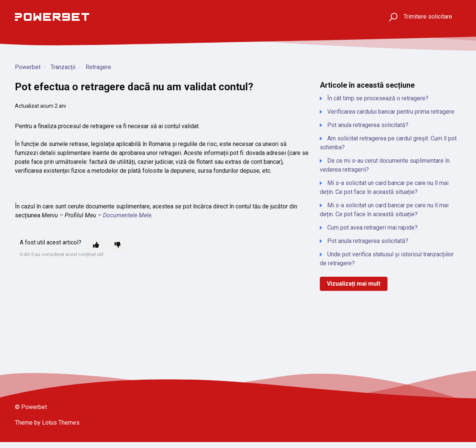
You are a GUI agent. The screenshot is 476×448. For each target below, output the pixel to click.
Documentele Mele (127, 215)
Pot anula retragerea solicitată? (368, 125)
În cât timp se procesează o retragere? (378, 98)
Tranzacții (63, 67)
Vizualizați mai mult (354, 284)
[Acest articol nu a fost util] (118, 245)
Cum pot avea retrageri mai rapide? (372, 228)
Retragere (98, 67)
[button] (392, 17)
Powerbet (28, 67)
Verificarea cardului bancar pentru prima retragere (391, 112)
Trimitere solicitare (428, 17)
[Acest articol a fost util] (96, 245)
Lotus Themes (61, 423)
